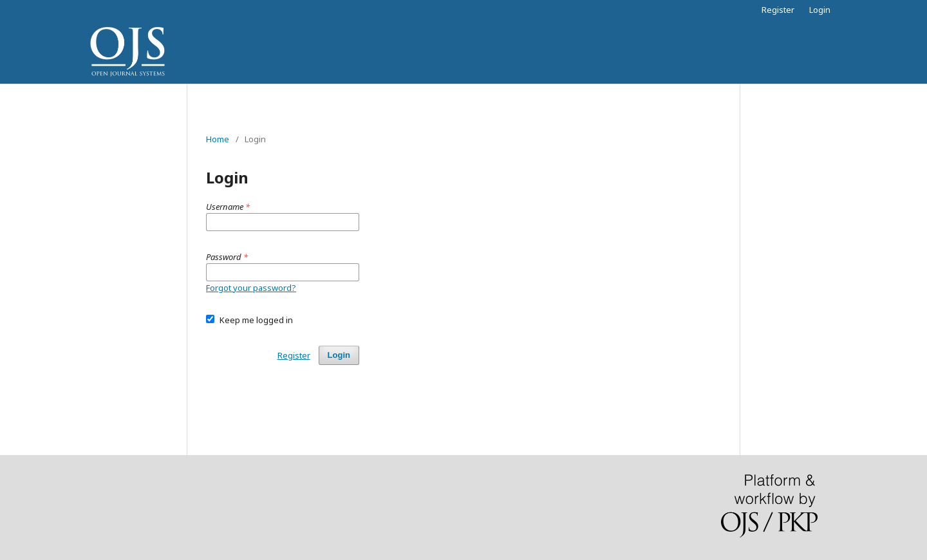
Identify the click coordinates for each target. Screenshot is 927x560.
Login (820, 10)
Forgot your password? (251, 288)
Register (778, 10)
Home (218, 139)
